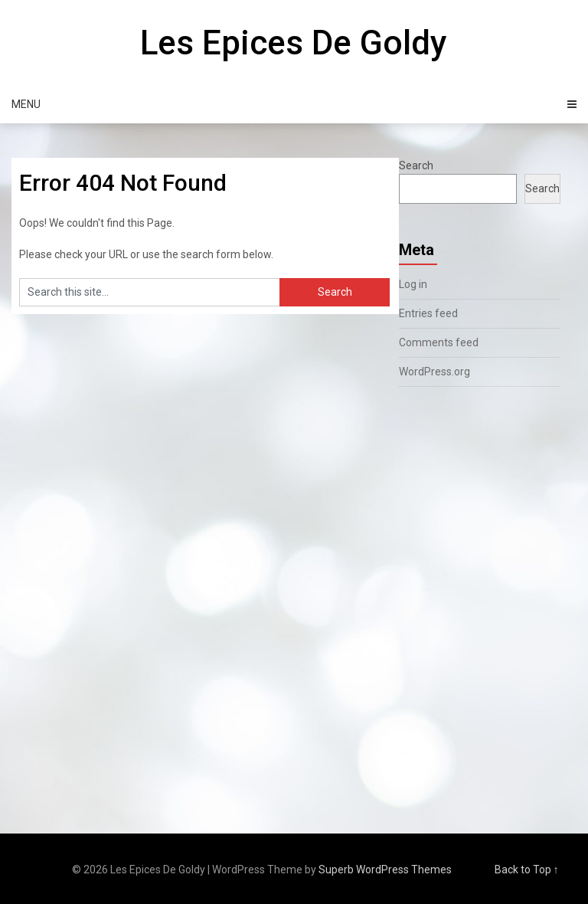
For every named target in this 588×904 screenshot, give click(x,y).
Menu (26, 104)
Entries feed (428, 313)
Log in (413, 284)
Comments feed (439, 342)
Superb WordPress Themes (385, 870)
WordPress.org (434, 372)
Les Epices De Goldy (294, 43)
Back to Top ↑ (527, 870)
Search (416, 165)
